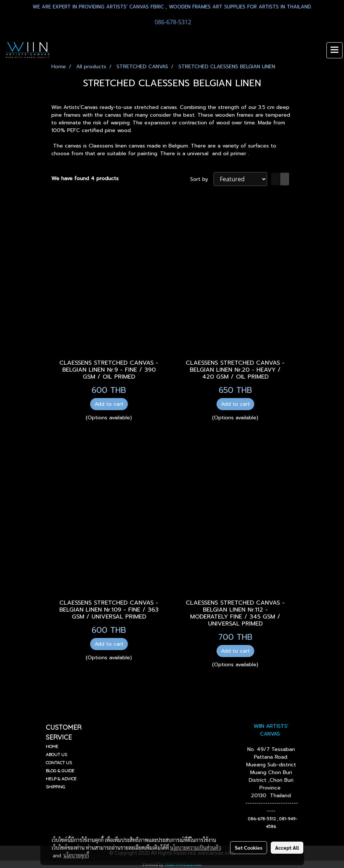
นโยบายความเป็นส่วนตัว (195, 847)
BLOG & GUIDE (60, 771)
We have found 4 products (85, 178)
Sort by (202, 179)
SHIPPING (56, 787)
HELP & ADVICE (61, 779)
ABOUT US (56, 754)
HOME (52, 746)
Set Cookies (249, 847)
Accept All (287, 847)
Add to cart (109, 404)
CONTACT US (59, 763)
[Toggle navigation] (334, 50)
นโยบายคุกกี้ (76, 855)
